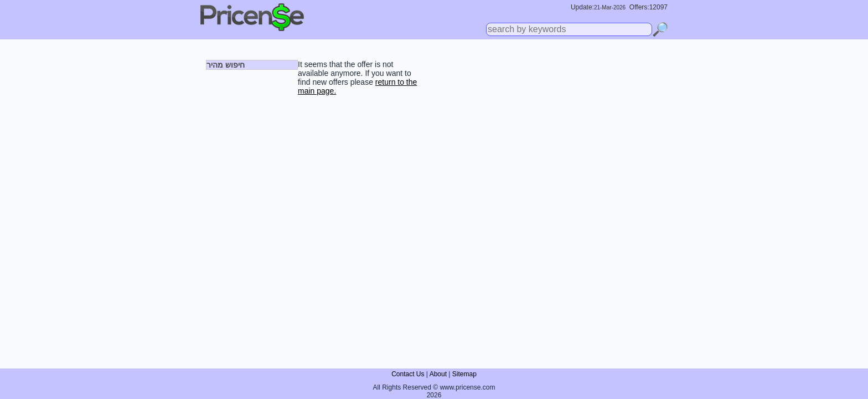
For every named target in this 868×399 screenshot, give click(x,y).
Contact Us (408, 374)
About (438, 374)
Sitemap (464, 374)
